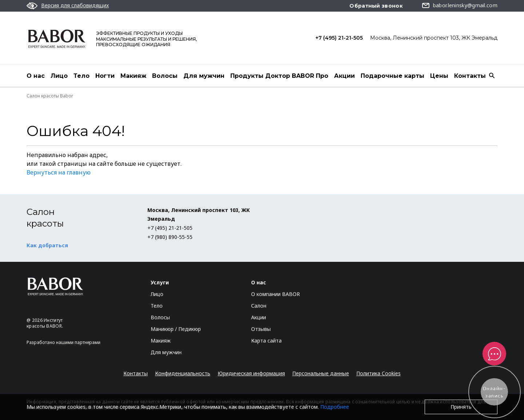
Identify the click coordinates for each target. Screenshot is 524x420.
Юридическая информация (251, 373)
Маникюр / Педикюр (176, 329)
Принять (461, 407)
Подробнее (335, 407)
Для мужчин (204, 76)
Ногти (105, 76)
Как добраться (47, 245)
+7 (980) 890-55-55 (170, 237)
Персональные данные (321, 373)
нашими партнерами (78, 342)
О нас (36, 76)
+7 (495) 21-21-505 (339, 38)
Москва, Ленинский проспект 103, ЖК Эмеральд (434, 38)
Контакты (470, 76)
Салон (259, 306)
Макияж (133, 76)
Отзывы (261, 329)
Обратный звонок (376, 6)
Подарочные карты (392, 76)
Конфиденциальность (183, 373)
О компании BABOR (275, 294)
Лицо (59, 76)
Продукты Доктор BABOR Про (279, 76)
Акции (344, 76)
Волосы (165, 76)
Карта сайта (266, 341)
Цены (439, 76)
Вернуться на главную (59, 172)
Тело (82, 76)
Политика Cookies (378, 373)
